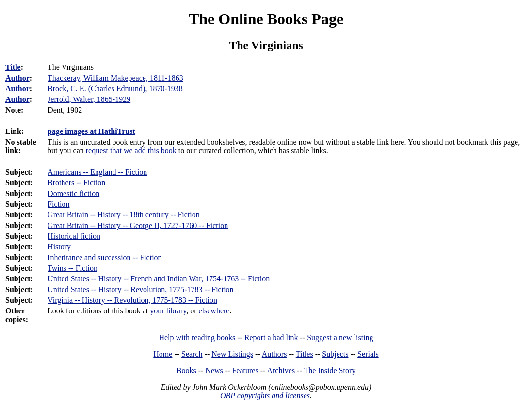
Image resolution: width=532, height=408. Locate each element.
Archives (281, 370)
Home (163, 354)
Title (13, 67)
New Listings (232, 354)
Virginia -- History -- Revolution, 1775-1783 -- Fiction (132, 300)
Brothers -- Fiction (76, 183)
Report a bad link (271, 337)
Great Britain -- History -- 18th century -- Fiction (124, 215)
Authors (274, 354)
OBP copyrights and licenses (265, 396)
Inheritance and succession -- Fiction (105, 257)
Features (245, 370)
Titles (305, 354)
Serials (368, 354)
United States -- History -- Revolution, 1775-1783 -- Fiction (141, 289)
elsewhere (214, 311)
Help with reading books (197, 337)
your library (168, 311)
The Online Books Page (266, 19)
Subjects (335, 354)
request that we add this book (131, 151)
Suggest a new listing (340, 337)
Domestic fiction (73, 193)
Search (192, 354)
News (214, 370)
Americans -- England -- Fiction (97, 172)
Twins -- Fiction (73, 268)
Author (17, 78)
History (59, 247)
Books (186, 370)
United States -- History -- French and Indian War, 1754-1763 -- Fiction (159, 279)
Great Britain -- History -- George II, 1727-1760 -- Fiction (138, 225)
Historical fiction (74, 236)
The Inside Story (330, 370)
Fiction (58, 204)
